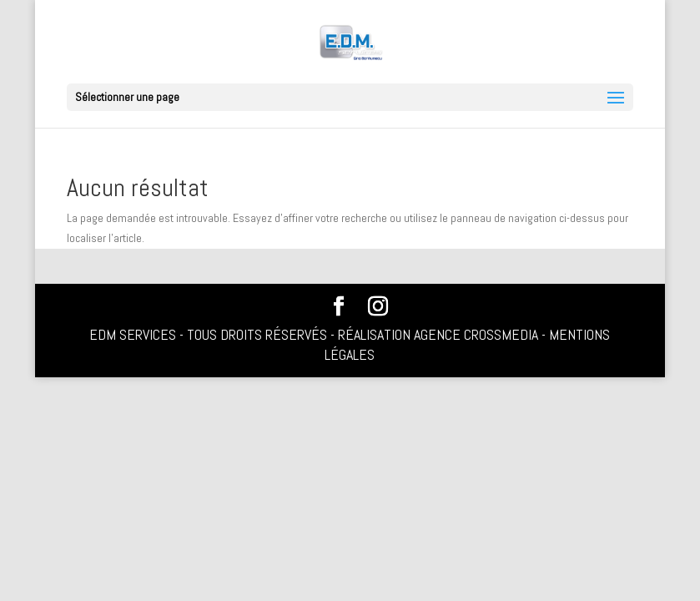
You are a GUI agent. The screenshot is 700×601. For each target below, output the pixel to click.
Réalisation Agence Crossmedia (438, 334)
